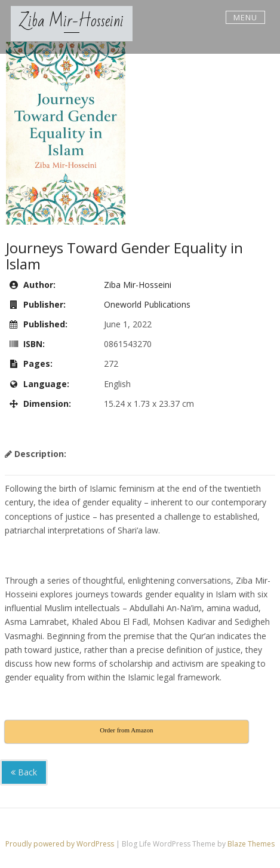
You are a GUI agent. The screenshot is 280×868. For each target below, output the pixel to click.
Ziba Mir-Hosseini (72, 21)
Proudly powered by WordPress (61, 844)
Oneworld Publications (147, 304)
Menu (245, 17)
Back (24, 772)
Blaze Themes (251, 844)
